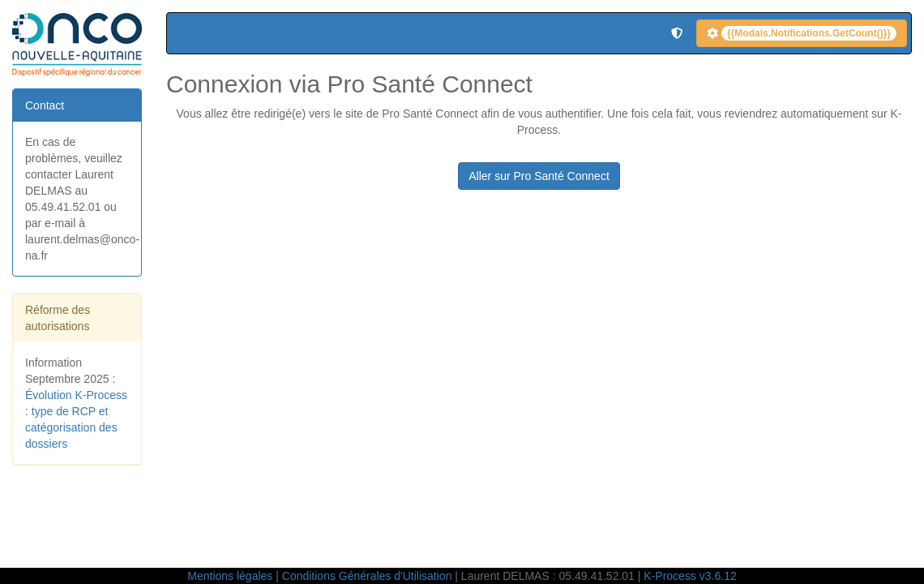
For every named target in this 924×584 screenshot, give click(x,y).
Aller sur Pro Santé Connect (539, 176)
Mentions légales (230, 576)
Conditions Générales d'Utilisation (367, 576)
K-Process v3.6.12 (690, 576)
